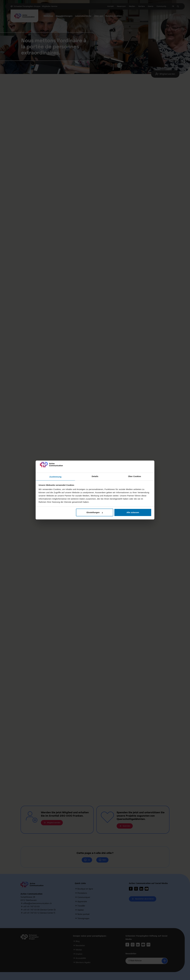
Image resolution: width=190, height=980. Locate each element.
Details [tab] (95, 476)
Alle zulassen (133, 512)
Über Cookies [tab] (135, 476)
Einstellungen (95, 512)
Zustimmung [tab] (55, 477)
